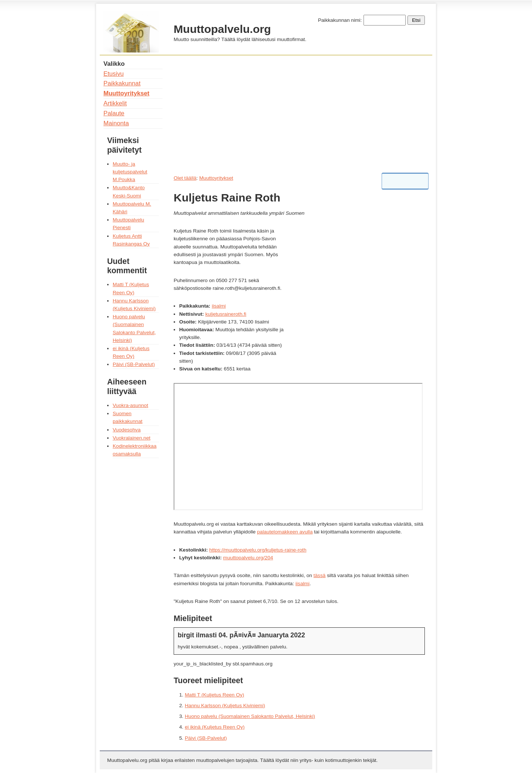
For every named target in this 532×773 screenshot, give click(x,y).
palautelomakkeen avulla (285, 532)
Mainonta (116, 123)
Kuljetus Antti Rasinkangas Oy (131, 240)
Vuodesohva (127, 430)
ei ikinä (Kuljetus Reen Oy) (215, 727)
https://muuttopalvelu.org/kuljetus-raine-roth (258, 550)
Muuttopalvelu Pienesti (128, 224)
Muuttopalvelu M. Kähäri (132, 208)
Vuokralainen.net (132, 438)
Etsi (416, 20)
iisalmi (219, 306)
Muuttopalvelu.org (222, 29)
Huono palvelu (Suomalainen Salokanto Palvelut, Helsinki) (250, 716)
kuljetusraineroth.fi (226, 314)
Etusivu (114, 74)
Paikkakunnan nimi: (340, 20)
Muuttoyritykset (216, 178)
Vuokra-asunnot (130, 405)
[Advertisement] (299, 112)
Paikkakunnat (122, 83)
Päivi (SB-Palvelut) (206, 738)
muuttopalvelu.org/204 (248, 558)
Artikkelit (115, 103)
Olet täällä (185, 178)
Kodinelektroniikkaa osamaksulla (135, 450)
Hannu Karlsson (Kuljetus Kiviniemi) (225, 706)
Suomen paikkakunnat (128, 417)
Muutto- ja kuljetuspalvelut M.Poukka (130, 172)
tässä (319, 575)
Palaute (114, 113)
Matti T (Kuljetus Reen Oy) (214, 695)
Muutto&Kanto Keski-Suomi (129, 191)
